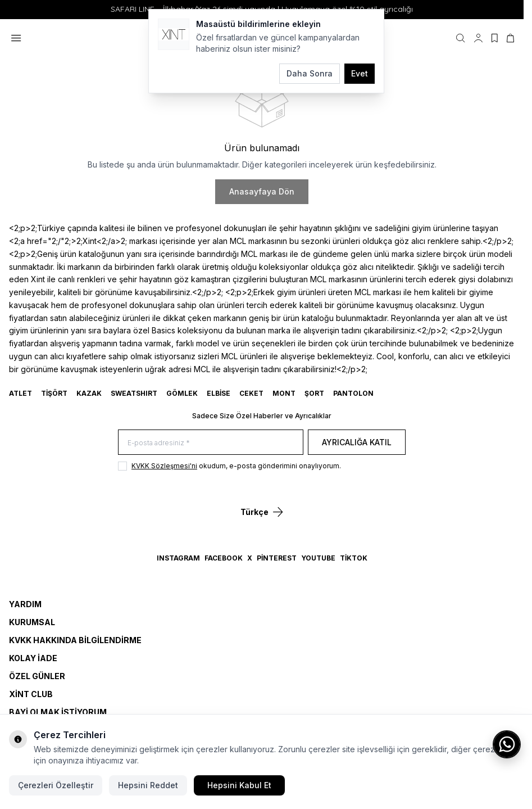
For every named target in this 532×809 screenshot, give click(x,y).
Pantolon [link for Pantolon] (353, 393)
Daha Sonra (310, 73)
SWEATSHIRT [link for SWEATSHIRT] (134, 393)
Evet (360, 73)
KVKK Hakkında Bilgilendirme (75, 640)
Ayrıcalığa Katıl (357, 442)
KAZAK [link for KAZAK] (89, 393)
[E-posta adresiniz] (211, 442)
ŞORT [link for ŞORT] (314, 393)
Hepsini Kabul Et (239, 785)
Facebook (224, 558)
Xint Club (31, 694)
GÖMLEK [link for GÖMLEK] (182, 393)
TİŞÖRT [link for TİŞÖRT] (54, 393)
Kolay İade (33, 658)
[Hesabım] (478, 38)
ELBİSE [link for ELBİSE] (219, 393)
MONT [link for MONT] (284, 393)
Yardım (25, 604)
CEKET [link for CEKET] (251, 393)
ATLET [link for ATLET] (21, 393)
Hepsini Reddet (148, 785)
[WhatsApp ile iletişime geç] (507, 744)
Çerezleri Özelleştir (56, 785)
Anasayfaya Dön (262, 191)
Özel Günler (37, 676)
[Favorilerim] (495, 38)
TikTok (354, 558)
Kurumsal (32, 622)
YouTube (318, 558)
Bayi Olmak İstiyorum (58, 712)
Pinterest (277, 558)
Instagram (178, 558)
